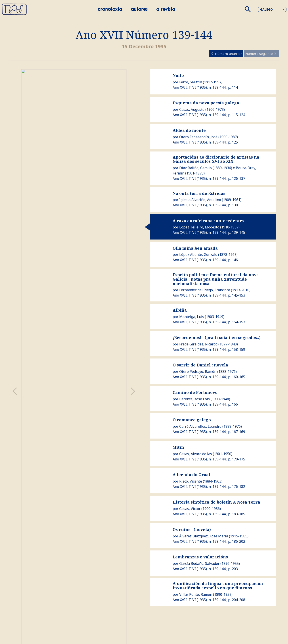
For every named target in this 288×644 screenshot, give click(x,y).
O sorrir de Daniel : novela (200, 365)
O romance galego (192, 420)
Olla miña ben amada (195, 248)
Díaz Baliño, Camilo (195, 168)
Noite (178, 75)
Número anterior (226, 54)
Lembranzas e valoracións (200, 557)
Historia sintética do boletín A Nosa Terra (216, 502)
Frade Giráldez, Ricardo (198, 344)
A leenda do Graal (191, 475)
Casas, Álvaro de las (196, 454)
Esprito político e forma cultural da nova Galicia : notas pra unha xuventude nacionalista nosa (216, 279)
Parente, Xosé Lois (195, 399)
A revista (166, 9)
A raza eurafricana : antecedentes (208, 221)
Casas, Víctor (190, 509)
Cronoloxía (110, 9)
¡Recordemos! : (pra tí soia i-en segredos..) (217, 337)
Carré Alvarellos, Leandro (200, 426)
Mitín (178, 447)
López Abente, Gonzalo (198, 255)
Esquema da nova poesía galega (206, 103)
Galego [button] (266, 9)
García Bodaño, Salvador (199, 563)
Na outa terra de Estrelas (199, 193)
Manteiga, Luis (192, 317)
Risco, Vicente (191, 481)
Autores (139, 9)
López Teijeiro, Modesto (199, 227)
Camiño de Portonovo (195, 392)
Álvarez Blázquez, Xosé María (204, 536)
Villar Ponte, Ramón (196, 594)
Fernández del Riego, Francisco (205, 290)
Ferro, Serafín (191, 82)
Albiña (180, 310)
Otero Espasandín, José (198, 137)
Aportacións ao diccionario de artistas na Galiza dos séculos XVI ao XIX (216, 159)
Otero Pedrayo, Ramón (198, 372)
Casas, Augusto (192, 109)
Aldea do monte (189, 130)
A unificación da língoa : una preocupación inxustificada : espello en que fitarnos (218, 586)
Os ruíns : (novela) (192, 529)
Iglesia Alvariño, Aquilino (200, 200)
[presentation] (15, 391)
